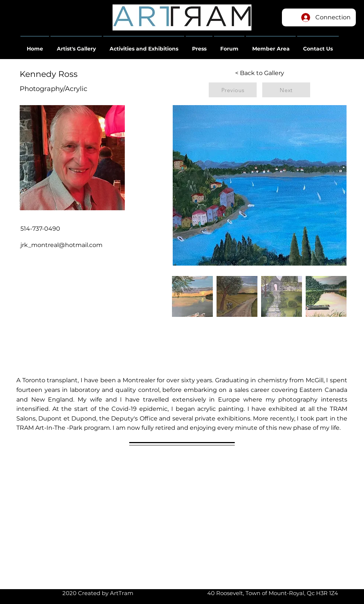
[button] (35, 45)
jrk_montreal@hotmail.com (61, 245)
